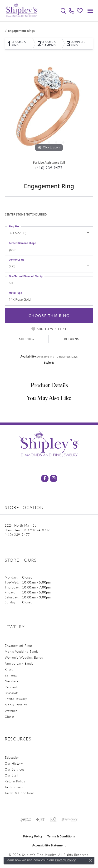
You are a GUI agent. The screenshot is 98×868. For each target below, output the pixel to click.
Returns (71, 339)
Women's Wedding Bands (24, 657)
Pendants (12, 687)
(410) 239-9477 (49, 168)
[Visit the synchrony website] (69, 820)
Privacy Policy (33, 836)
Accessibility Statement (49, 845)
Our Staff (12, 775)
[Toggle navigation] (90, 11)
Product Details (49, 385)
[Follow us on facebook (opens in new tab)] (45, 478)
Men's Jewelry (16, 705)
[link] (71, 11)
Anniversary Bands (19, 663)
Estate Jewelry (16, 699)
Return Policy (15, 781)
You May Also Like (49, 398)
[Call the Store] (17, 535)
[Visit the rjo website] (53, 820)
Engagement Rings (21, 31)
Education (12, 757)
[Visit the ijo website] (26, 820)
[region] (49, 109)
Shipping (27, 339)
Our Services (15, 769)
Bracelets (12, 693)
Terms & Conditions (20, 793)
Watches (11, 711)
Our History (14, 763)
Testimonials (14, 787)
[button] (63, 11)
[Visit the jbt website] (40, 820)
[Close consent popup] (91, 860)
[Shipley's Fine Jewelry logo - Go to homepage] (21, 11)
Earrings (11, 675)
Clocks (10, 717)
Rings (9, 669)
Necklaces (12, 681)
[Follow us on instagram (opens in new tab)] (54, 478)
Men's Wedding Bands (22, 651)
